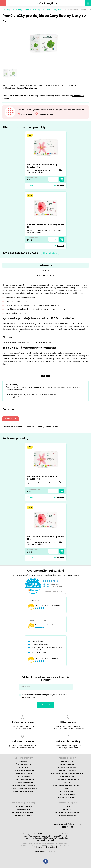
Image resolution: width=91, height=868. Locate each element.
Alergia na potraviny (67, 797)
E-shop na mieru (40, 851)
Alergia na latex (67, 791)
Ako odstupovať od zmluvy (24, 812)
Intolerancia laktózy (67, 768)
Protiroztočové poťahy (24, 771)
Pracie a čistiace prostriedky (24, 788)
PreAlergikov (8, 10)
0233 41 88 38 (27, 114)
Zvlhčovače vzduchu (24, 782)
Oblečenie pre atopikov (24, 791)
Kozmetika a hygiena (34, 10)
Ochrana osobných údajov (67, 812)
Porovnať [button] (60, 186)
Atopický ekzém (67, 776)
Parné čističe (24, 776)
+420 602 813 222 (46, 114)
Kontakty (67, 809)
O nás (67, 806)
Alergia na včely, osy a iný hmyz (67, 785)
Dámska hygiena (54, 10)
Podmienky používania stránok (45, 847)
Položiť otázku (10, 419)
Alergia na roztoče (67, 771)
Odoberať (46, 705)
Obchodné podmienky (24, 815)
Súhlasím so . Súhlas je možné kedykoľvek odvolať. (45, 696)
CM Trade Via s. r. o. (47, 834)
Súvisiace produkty (45, 276)
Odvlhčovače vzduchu (24, 779)
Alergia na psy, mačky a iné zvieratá (67, 774)
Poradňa (45, 270)
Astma (67, 788)
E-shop (19, 10)
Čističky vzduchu (24, 765)
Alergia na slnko (67, 794)
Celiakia (67, 782)
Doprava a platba (24, 806)
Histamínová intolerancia (67, 779)
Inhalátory (24, 762)
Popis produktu (46, 265)
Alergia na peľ (67, 762)
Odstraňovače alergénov (24, 785)
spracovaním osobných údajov (43, 695)
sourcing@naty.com (15, 397)
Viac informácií (31, 88)
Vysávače (24, 768)
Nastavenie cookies (67, 815)
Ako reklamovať (24, 809)
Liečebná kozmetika (24, 774)
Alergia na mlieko (67, 765)
